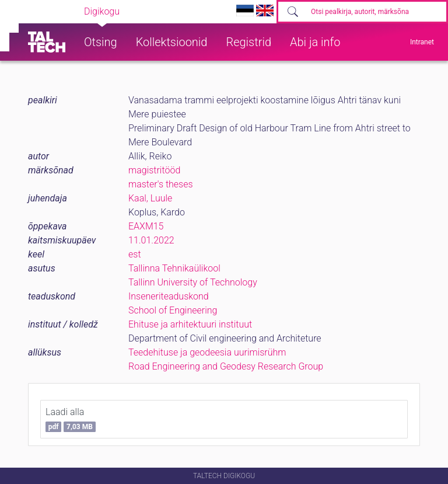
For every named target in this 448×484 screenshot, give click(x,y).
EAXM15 (146, 226)
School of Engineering (173, 310)
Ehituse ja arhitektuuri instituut (190, 324)
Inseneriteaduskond (169, 296)
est (135, 254)
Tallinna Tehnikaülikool (174, 268)
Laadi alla (71, 419)
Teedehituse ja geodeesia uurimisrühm (207, 352)
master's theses (161, 184)
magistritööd (154, 170)
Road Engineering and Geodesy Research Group (226, 366)
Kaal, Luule (150, 198)
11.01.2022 (151, 240)
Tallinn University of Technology (193, 282)
